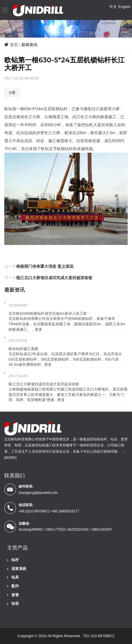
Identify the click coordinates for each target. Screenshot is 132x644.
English (124, 7)
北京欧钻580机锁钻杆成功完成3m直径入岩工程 (48, 313)
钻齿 (15, 603)
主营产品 (17, 548)
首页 (14, 45)
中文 (113, 7)
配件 (15, 586)
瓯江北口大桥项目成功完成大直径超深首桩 (54, 278)
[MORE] (10, 458)
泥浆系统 (19, 569)
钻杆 (15, 560)
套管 (15, 595)
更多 (39, 329)
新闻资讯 (29, 45)
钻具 (15, 577)
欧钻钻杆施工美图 (23, 349)
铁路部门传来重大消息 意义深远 (45, 266)
